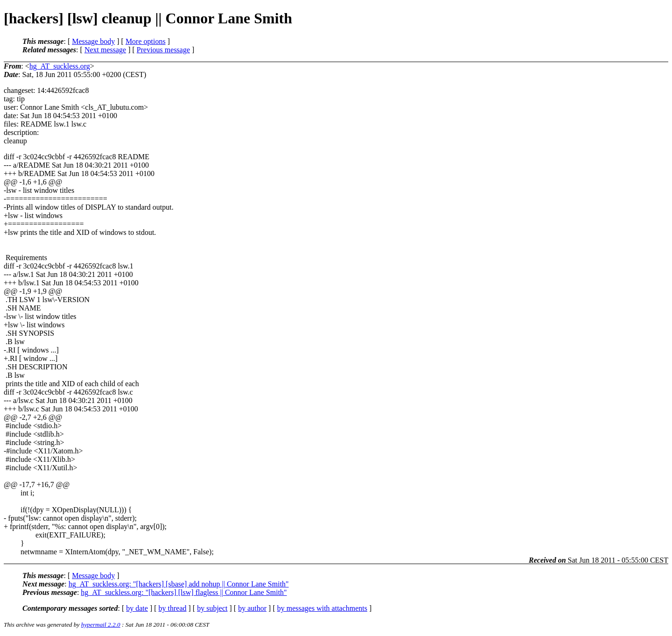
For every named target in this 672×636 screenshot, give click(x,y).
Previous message (163, 50)
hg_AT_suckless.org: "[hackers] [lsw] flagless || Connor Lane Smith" (184, 592)
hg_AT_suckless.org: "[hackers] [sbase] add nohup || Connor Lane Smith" (179, 584)
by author (252, 608)
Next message (105, 50)
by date (137, 608)
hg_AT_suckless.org (60, 66)
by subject (212, 608)
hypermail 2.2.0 (101, 625)
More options (146, 41)
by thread (173, 608)
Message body (93, 41)
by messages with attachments (322, 608)
